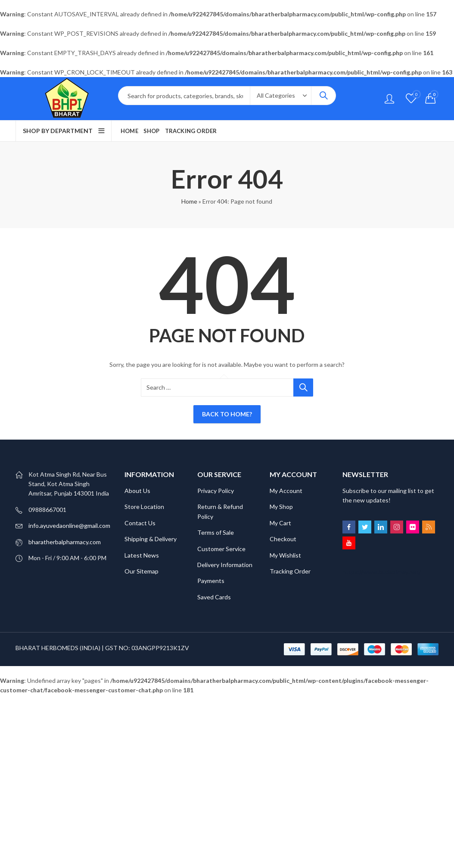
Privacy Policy (216, 491)
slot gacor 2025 (221, 738)
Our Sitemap (141, 571)
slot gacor (312, 719)
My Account (286, 491)
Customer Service (221, 549)
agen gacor (198, 709)
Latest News (142, 555)
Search (323, 96)
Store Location (144, 507)
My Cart (280, 523)
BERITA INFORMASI (195, 729)
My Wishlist (285, 555)
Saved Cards (214, 597)
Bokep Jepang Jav (109, 699)
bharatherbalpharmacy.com (65, 542)
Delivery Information (225, 565)
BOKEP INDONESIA (43, 709)
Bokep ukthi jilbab (158, 699)
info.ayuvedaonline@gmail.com (69, 525)
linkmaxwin (416, 709)
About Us (137, 491)
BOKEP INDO (399, 699)
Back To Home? (227, 414)
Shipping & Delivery (151, 539)
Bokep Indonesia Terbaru (50, 699)
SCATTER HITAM (80, 719)
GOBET (267, 699)
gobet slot (406, 729)
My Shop (281, 507)
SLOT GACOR (359, 699)
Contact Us (140, 523)
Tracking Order (290, 571)
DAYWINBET (201, 699)
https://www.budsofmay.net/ (382, 572)
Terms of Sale (216, 532)
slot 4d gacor (165, 709)
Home (189, 201)
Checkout (283, 539)
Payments (211, 581)
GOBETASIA (238, 699)
